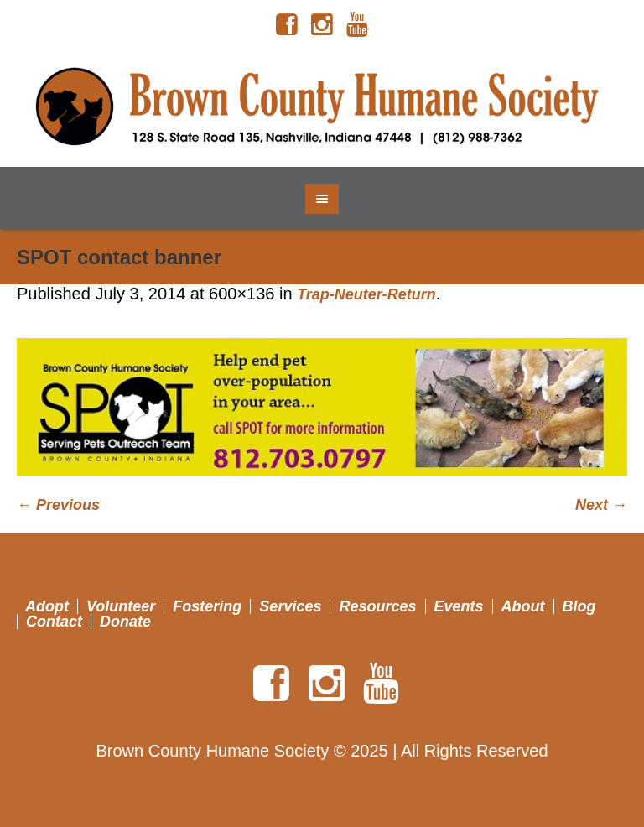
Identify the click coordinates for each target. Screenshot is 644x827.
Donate (125, 622)
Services (290, 606)
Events (459, 606)
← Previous (58, 505)
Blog (579, 606)
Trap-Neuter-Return (366, 294)
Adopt (47, 606)
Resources (377, 606)
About (523, 606)
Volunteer (121, 606)
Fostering (207, 606)
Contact (54, 622)
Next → (601, 505)
